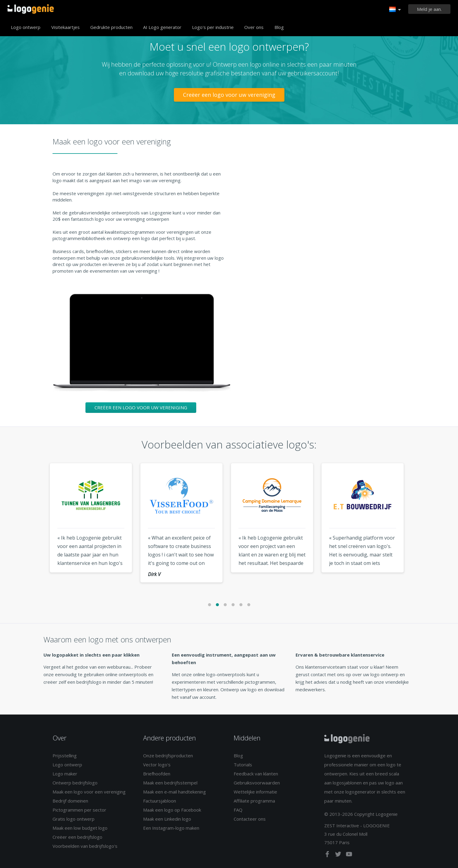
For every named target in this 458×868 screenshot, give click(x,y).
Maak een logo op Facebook (172, 810)
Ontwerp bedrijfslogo (75, 783)
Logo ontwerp (26, 27)
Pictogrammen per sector (79, 810)
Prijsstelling (65, 756)
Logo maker (65, 774)
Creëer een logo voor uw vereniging (229, 95)
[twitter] (339, 855)
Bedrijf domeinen (70, 801)
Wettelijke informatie (255, 792)
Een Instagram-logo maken (171, 828)
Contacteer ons (250, 819)
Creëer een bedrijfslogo (77, 837)
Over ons (254, 27)
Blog (279, 27)
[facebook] (328, 855)
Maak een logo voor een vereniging (89, 792)
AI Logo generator (162, 27)
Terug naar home (31, 9)
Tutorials (243, 765)
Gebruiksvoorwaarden (257, 783)
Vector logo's (157, 765)
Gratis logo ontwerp (74, 819)
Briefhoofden (157, 774)
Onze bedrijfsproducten (168, 756)
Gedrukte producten (111, 27)
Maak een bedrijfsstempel (170, 783)
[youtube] (349, 855)
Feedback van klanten (256, 774)
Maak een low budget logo (80, 828)
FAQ (238, 810)
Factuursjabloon (160, 801)
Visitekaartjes (66, 27)
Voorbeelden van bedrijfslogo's (85, 846)
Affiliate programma (254, 801)
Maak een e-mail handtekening (175, 792)
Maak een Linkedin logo (167, 819)
